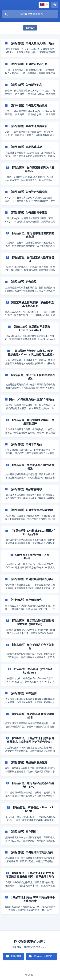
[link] (30, 48)
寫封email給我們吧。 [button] (44, 956)
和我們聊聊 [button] (16, 956)
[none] (44, 5)
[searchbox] (30, 14)
